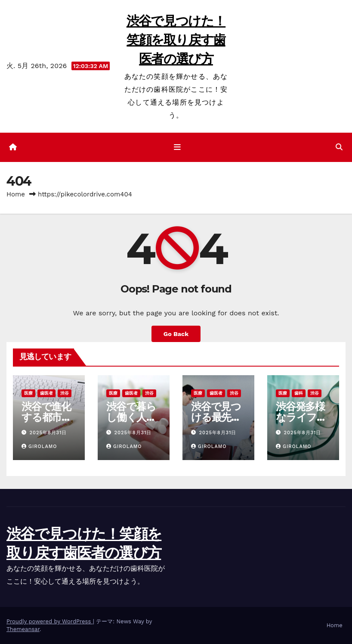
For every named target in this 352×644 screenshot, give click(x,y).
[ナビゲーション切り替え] (178, 147)
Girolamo (39, 446)
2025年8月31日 (48, 433)
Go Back (176, 334)
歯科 (299, 393)
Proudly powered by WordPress (50, 621)
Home (16, 194)
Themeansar (23, 629)
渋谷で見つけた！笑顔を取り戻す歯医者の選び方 (176, 40)
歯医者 (46, 393)
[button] (339, 147)
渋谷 (65, 393)
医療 (28, 393)
